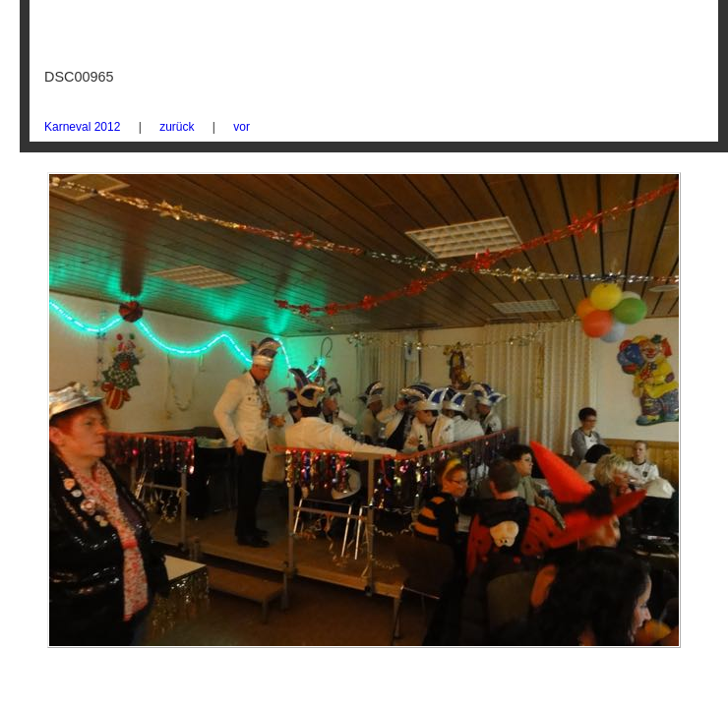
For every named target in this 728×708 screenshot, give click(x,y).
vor (242, 127)
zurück (177, 127)
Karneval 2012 (82, 127)
